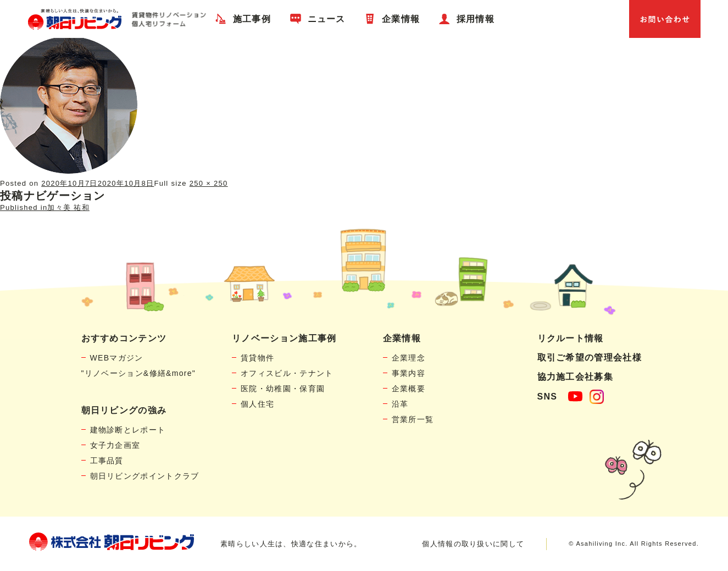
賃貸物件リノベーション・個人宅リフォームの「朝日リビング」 (117, 19)
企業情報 (401, 19)
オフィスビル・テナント (287, 373)
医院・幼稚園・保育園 (283, 389)
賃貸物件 (257, 358)
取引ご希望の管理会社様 (590, 357)
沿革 (400, 404)
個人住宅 (257, 404)
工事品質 (107, 461)
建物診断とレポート (128, 430)
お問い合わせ (665, 19)
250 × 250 (209, 183)
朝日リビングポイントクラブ (145, 476)
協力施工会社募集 (575, 377)
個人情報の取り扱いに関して (473, 544)
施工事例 (252, 19)
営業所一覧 (413, 419)
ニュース (327, 19)
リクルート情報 (571, 338)
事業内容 (409, 373)
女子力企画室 (115, 445)
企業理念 (409, 358)
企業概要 (409, 389)
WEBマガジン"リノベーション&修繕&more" (139, 365)
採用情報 (476, 19)
